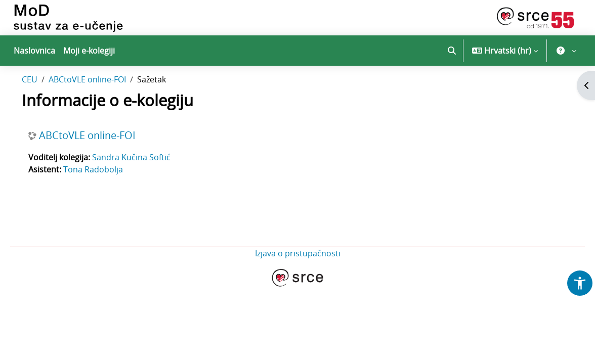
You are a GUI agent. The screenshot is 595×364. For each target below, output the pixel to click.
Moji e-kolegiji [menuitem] (89, 51)
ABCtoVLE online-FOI (101, 100)
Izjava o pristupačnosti (298, 274)
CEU (44, 100)
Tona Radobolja (107, 190)
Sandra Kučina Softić (145, 178)
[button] (452, 51)
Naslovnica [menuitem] (34, 51)
